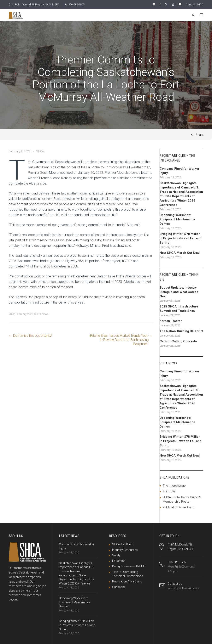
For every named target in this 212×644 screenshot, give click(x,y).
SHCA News (41, 314)
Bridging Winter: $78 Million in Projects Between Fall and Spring (77, 625)
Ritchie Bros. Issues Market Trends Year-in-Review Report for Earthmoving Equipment (119, 340)
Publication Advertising (179, 507)
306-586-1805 (80, 4)
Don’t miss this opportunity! (33, 335)
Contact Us (175, 583)
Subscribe (119, 587)
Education (119, 561)
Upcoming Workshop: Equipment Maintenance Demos (75, 602)
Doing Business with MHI (128, 566)
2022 (12, 314)
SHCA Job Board (123, 544)
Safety (116, 555)
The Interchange (174, 485)
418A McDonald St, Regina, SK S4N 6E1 (36, 4)
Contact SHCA (194, 4)
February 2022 (24, 314)
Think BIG (169, 491)
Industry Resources (125, 550)
